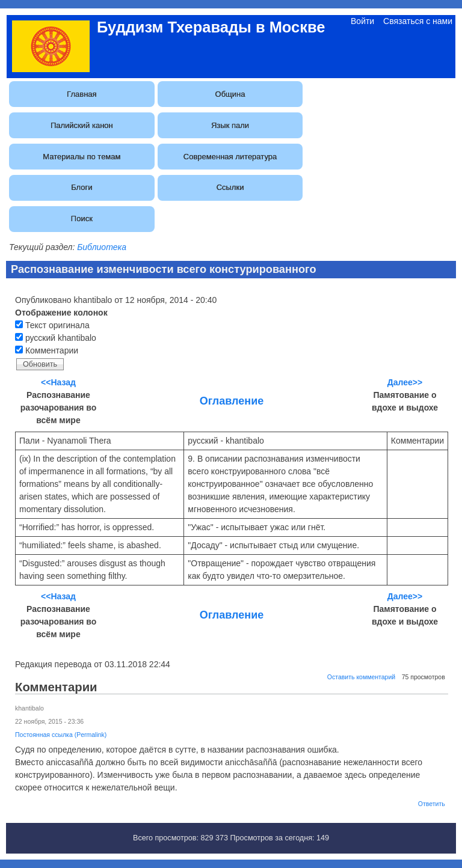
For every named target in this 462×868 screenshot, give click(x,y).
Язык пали (230, 125)
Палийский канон (82, 125)
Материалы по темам (82, 157)
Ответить (432, 804)
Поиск (82, 219)
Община (230, 94)
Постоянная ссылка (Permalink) (61, 735)
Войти (362, 21)
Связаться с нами (418, 21)
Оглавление (232, 401)
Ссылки (230, 187)
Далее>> (405, 382)
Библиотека (102, 247)
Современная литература (230, 157)
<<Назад (58, 382)
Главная (82, 94)
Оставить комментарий (361, 677)
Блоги (82, 187)
